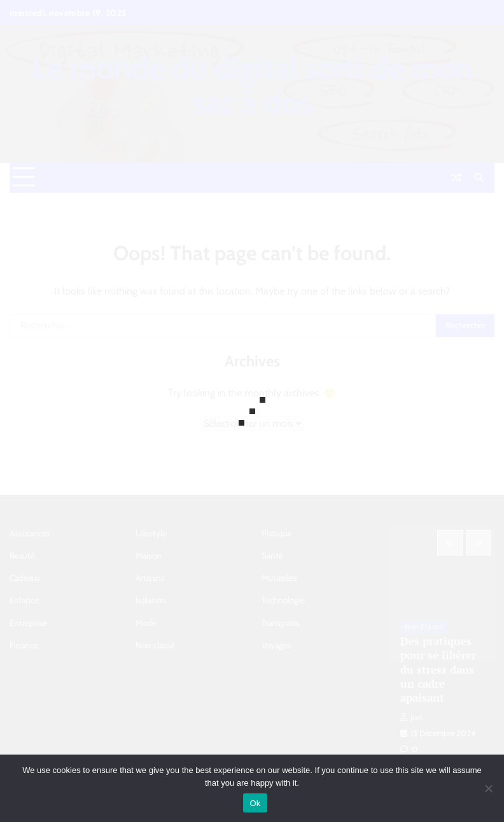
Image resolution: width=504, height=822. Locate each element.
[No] (488, 788)
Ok (255, 803)
